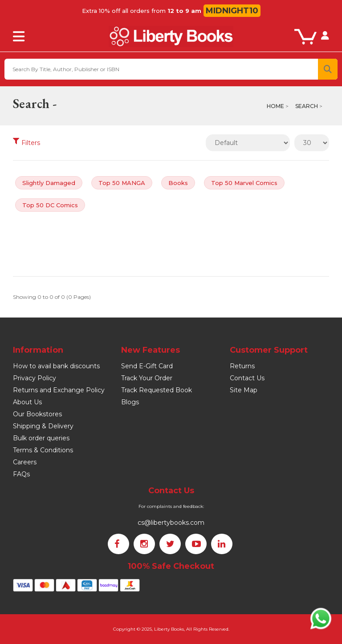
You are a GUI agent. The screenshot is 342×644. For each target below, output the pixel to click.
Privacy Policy (35, 378)
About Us (27, 402)
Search (307, 106)
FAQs (21, 474)
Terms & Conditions (43, 450)
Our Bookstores (37, 414)
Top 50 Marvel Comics (244, 183)
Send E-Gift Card (147, 366)
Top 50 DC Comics (50, 205)
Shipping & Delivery (43, 426)
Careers (25, 462)
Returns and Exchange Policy (59, 390)
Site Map (244, 390)
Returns (242, 366)
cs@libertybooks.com (171, 523)
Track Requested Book (157, 390)
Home (275, 106)
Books (178, 183)
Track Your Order (147, 378)
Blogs (130, 402)
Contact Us (247, 378)
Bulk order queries (41, 438)
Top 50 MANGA (122, 183)
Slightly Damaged (49, 183)
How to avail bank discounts (56, 366)
